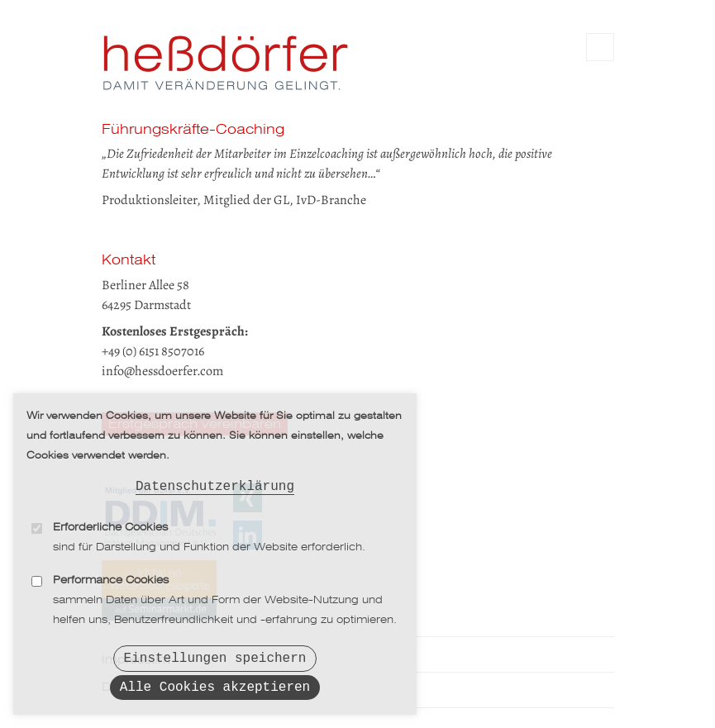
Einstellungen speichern (215, 654)
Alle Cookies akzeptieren (215, 686)
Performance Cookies (111, 574)
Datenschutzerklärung (215, 478)
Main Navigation (600, 47)
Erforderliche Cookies (110, 521)
